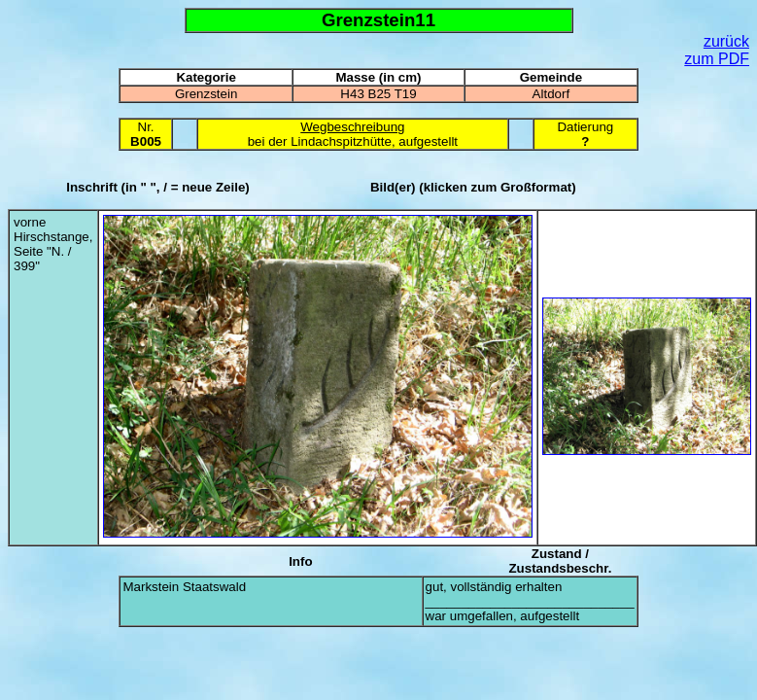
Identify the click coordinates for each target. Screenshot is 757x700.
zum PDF (717, 59)
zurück (726, 41)
